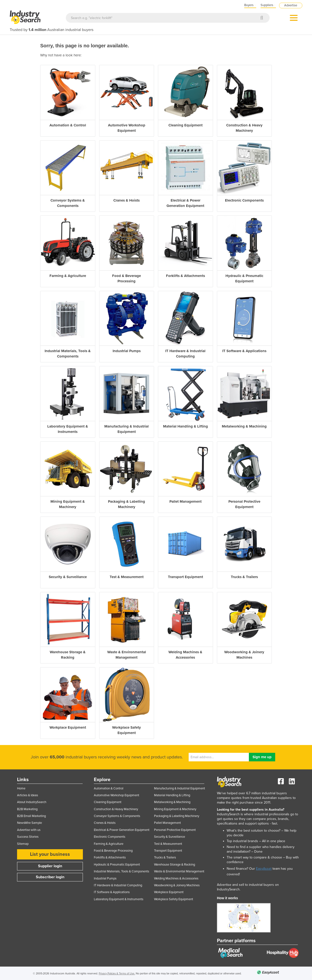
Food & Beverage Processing (113, 851)
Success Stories (28, 837)
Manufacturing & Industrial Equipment (180, 788)
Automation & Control (109, 788)
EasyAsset (264, 869)
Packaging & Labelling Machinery (177, 816)
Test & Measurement (168, 844)
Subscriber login (50, 877)
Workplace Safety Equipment (174, 899)
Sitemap (23, 844)
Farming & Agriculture (109, 844)
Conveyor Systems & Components (117, 816)
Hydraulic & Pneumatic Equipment (117, 865)
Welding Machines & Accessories (176, 878)
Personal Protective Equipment (175, 830)
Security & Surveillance (170, 837)
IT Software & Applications (112, 892)
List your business (50, 854)
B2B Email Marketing (31, 816)
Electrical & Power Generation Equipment (122, 830)
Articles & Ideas (28, 795)
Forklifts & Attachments (110, 857)
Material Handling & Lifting (172, 795)
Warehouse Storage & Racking (175, 865)
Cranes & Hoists (105, 823)
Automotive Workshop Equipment (117, 795)
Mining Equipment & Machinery (175, 809)
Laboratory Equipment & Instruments (119, 899)
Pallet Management (167, 823)
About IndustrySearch (32, 802)
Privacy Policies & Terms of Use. (117, 974)
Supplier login (50, 866)
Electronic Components (110, 837)
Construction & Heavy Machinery (116, 809)
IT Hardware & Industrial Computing (118, 885)
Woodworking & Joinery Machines (177, 885)
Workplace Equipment (169, 892)
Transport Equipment (168, 851)
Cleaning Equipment (108, 802)
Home (21, 788)
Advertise (291, 5)
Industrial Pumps (105, 878)
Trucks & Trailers (165, 857)
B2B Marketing (27, 809)
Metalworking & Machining (172, 802)
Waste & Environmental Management (179, 871)
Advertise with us (29, 830)
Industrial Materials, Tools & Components (122, 871)
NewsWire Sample (29, 823)
